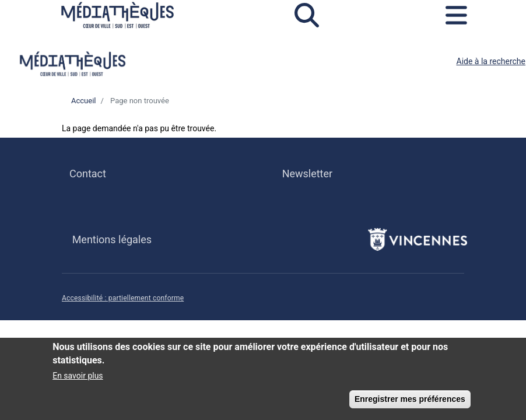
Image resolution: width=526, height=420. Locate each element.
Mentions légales (112, 239)
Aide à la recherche (491, 61)
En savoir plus (78, 380)
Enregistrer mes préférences (410, 403)
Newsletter (307, 174)
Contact (88, 174)
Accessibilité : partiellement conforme (123, 298)
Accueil (83, 101)
